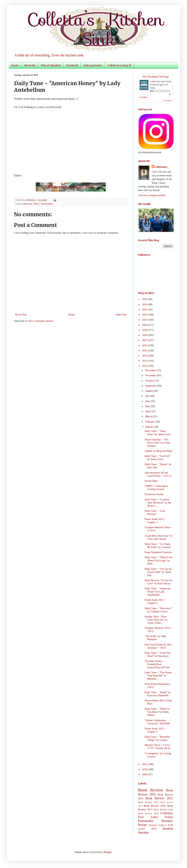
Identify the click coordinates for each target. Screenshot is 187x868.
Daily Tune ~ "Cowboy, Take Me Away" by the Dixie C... (158, 503)
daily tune (28, 204)
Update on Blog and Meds (158, 451)
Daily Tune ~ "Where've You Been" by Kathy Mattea (157, 712)
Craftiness (167, 813)
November (151, 375)
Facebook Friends (154, 494)
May (148, 406)
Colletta (153, 81)
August (149, 391)
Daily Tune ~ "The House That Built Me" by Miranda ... (158, 676)
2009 (145, 774)
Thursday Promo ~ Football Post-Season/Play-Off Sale (157, 664)
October (150, 381)
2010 (145, 769)
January (150, 427)
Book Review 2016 (155, 806)
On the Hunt (151, 481)
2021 (145, 320)
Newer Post (21, 315)
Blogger (108, 852)
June (148, 401)
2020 (145, 325)
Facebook (72, 65)
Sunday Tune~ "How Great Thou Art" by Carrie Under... (156, 620)
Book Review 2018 (163, 810)
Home (15, 65)
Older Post (121, 315)
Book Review (151, 790)
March (149, 416)
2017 (145, 340)
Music (37, 204)
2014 (145, 356)
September (151, 386)
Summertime (47, 204)
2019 (145, 330)
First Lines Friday (156, 817)
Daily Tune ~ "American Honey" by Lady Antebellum (158, 592)
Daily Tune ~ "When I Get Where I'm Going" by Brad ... (159, 560)
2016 (145, 345)
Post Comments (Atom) (41, 321)
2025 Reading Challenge (156, 76)
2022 (145, 315)
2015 (145, 350)
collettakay (31, 200)
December (151, 370)
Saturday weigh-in (157, 825)
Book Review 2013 (148, 802)
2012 (145, 366)
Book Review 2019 (148, 813)
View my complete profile (152, 195)
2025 (145, 299)
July (148, 396)
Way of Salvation (51, 65)
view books (167, 101)
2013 (145, 361)
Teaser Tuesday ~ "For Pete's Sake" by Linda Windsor (157, 443)
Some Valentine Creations (158, 552)
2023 (145, 309)
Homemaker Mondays (156, 821)
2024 (145, 304)
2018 (145, 335)
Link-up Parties (93, 65)
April (148, 411)
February (150, 422)
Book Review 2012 (159, 798)
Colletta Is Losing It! (119, 65)
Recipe (142, 825)
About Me (30, 65)
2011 (145, 764)
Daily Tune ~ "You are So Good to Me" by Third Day (158, 572)
